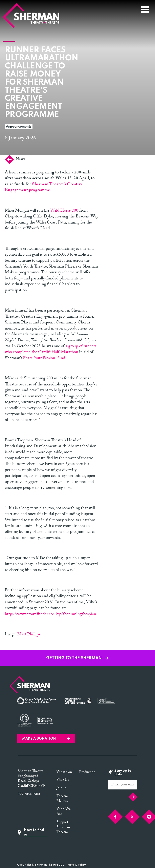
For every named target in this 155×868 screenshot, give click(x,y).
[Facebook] (115, 817)
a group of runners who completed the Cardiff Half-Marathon (51, 350)
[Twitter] (132, 817)
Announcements (19, 127)
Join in (62, 788)
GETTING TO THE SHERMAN (77, 658)
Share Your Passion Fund (44, 359)
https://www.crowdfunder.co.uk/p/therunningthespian (50, 615)
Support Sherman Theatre (63, 828)
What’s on (64, 772)
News (15, 160)
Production (87, 772)
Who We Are (64, 812)
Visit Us (63, 780)
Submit (133, 797)
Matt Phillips (29, 635)
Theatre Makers (62, 799)
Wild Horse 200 (64, 211)
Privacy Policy (77, 865)
